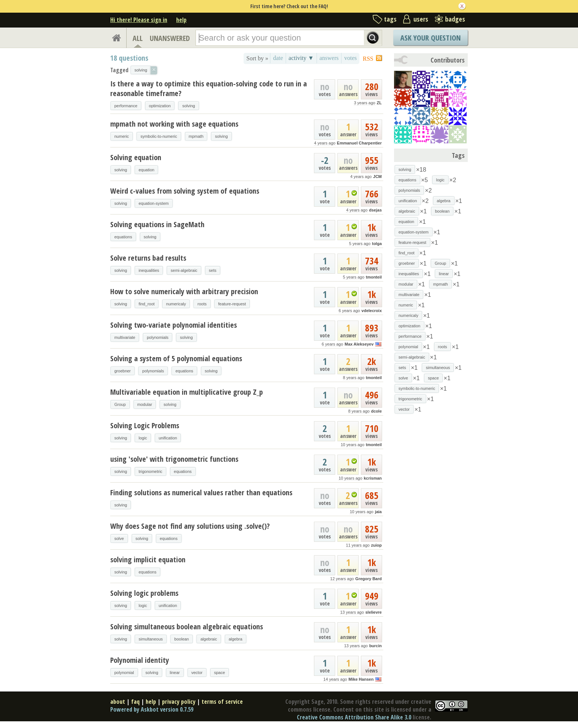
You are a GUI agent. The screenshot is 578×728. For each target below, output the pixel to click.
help (181, 20)
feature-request (232, 304)
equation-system (154, 203)
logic (143, 438)
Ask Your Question (431, 38)
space (220, 673)
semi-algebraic (184, 270)
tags (390, 19)
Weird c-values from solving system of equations (185, 191)
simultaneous (151, 639)
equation (146, 170)
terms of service (222, 702)
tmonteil (374, 277)
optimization (160, 106)
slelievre (374, 612)
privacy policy (179, 702)
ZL (379, 103)
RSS (368, 59)
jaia (378, 512)
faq (135, 702)
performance (126, 106)
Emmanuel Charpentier (359, 143)
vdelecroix (372, 311)
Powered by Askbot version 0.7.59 (152, 709)
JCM (377, 177)
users (421, 19)
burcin (375, 646)
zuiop (376, 545)
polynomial (124, 673)
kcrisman (373, 478)
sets (213, 270)
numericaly (176, 304)
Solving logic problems (144, 593)
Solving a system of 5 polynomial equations (176, 358)
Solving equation (136, 157)
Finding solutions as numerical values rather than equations (201, 492)
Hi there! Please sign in (139, 20)
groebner (123, 371)
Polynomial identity (140, 660)
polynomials (158, 337)
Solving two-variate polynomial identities (174, 325)
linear (175, 673)
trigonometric (150, 471)
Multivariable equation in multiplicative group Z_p (187, 392)
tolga (377, 244)
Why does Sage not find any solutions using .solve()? (190, 526)
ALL (138, 38)
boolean (182, 639)
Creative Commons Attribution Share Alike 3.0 (354, 717)
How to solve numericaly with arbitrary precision (184, 291)
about (118, 702)
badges (455, 19)
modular (145, 404)
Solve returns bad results (148, 258)
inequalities (149, 270)
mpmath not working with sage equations (174, 124)
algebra (236, 639)
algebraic (209, 639)
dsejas (375, 210)
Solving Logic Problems (145, 425)
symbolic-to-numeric (159, 136)
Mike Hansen (361, 679)
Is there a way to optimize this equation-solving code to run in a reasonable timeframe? (209, 88)
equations (123, 237)
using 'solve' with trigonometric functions (174, 459)
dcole (376, 411)
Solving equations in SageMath (157, 224)
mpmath (196, 136)
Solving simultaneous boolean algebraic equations (187, 627)
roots (202, 304)
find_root (147, 304)
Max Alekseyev (359, 344)
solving (188, 106)
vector (197, 673)
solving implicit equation (148, 559)
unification (168, 438)
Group (120, 404)
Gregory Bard (369, 579)
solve (119, 538)
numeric (122, 136)
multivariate (125, 337)
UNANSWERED (170, 38)
